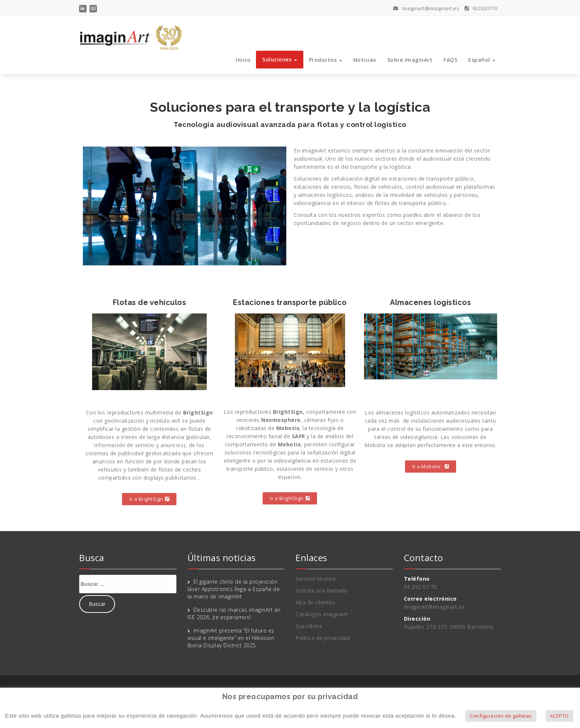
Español (482, 60)
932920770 (481, 7)
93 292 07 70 (421, 587)
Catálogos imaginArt (322, 614)
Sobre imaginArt (410, 60)
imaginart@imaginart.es (426, 7)
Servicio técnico (316, 579)
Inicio (243, 60)
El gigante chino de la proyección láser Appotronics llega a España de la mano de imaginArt (234, 589)
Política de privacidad (323, 638)
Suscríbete (309, 626)
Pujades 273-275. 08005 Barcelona (449, 627)
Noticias (365, 60)
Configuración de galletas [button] (501, 716)
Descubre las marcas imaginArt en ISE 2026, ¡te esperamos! (234, 613)
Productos (326, 60)
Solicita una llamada (321, 591)
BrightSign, (289, 412)
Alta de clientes (315, 602)
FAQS (450, 60)
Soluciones (280, 59)
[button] (149, 499)
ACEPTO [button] (559, 716)
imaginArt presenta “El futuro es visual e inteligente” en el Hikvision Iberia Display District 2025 (231, 638)
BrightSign (198, 412)
